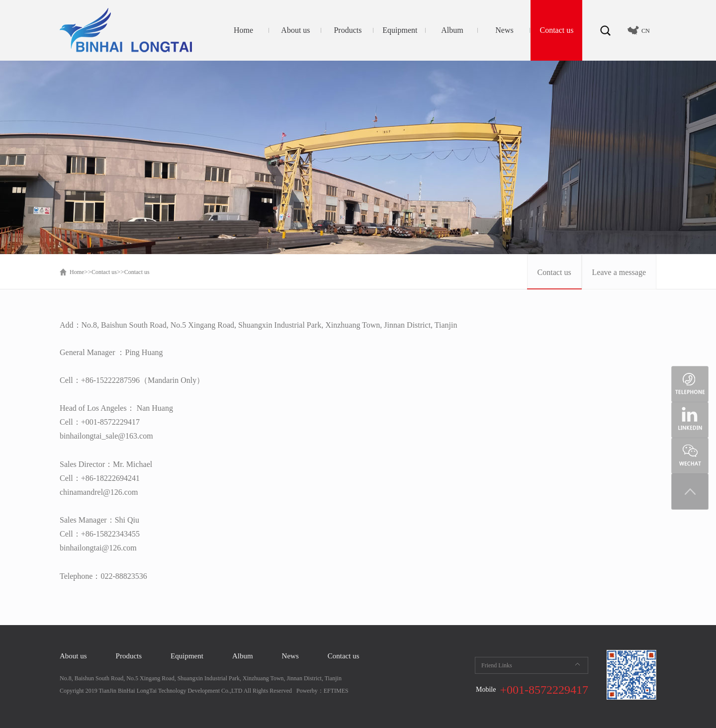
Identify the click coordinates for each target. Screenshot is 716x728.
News (504, 30)
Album (452, 30)
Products (348, 30)
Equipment (400, 30)
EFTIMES (336, 691)
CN (646, 31)
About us (295, 30)
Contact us (556, 30)
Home (243, 30)
